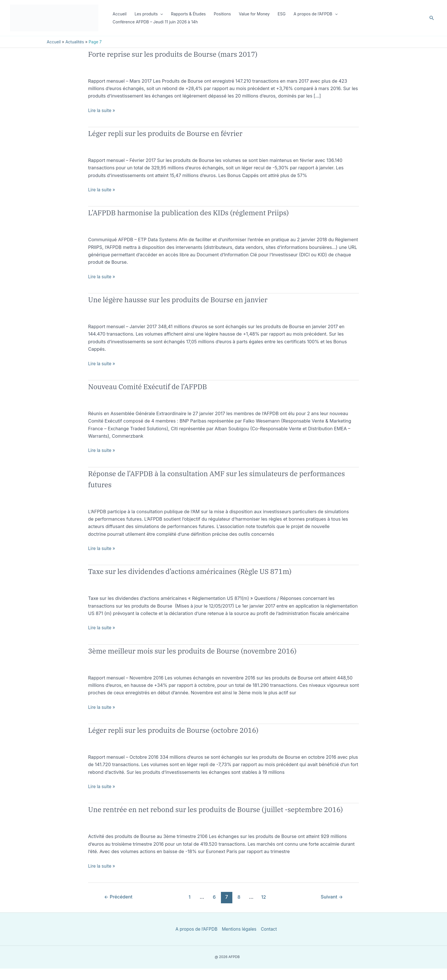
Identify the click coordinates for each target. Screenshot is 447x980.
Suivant (331, 908)
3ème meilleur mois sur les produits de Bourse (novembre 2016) (217, 650)
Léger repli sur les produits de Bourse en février (184, 133)
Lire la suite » (102, 110)
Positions (222, 14)
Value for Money (254, 14)
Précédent (120, 908)
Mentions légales (239, 940)
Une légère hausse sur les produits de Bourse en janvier (199, 299)
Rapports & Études (188, 14)
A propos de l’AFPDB (316, 14)
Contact (270, 940)
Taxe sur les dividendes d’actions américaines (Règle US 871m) (214, 571)
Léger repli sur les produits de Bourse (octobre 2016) (194, 730)
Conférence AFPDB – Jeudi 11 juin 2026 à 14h (155, 22)
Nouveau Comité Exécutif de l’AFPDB (162, 386)
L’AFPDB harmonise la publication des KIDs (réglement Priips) (213, 212)
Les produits (149, 14)
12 (265, 908)
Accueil (120, 14)
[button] (160, 14)
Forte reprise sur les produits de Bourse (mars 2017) (193, 53)
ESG (282, 14)
